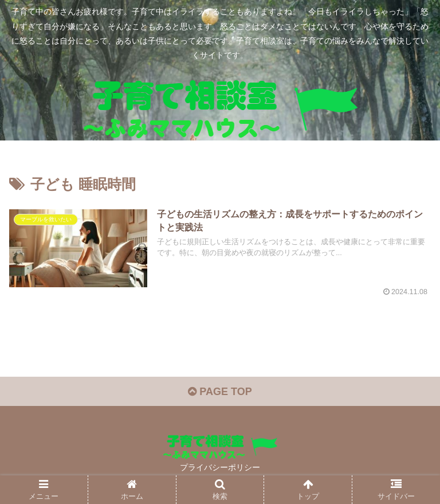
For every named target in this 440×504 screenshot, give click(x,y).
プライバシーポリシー (220, 467)
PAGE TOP (220, 392)
